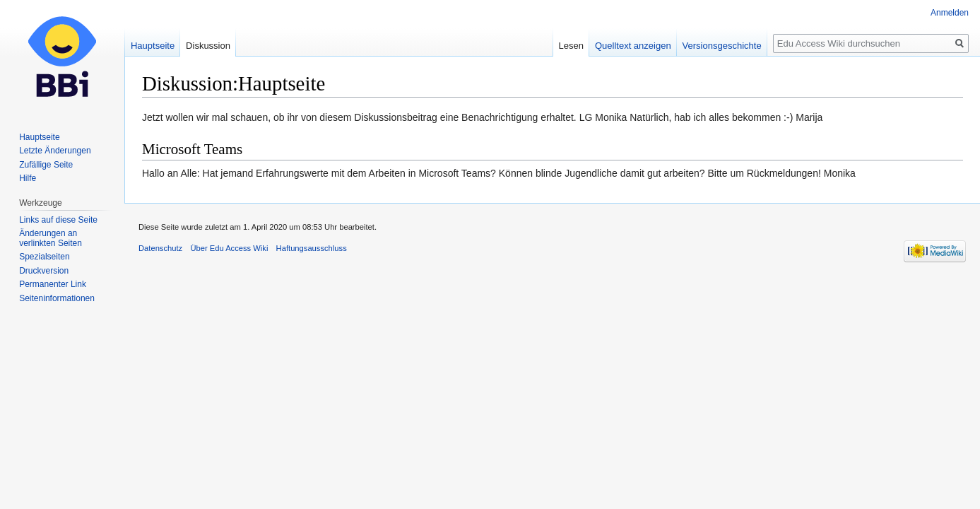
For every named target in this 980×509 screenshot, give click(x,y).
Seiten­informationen (57, 298)
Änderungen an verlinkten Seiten (51, 238)
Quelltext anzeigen (633, 46)
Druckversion (44, 271)
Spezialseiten (44, 257)
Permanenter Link (53, 284)
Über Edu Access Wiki (229, 248)
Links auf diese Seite (58, 220)
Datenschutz (160, 248)
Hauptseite (153, 46)
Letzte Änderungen (55, 151)
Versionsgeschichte (722, 46)
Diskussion (208, 46)
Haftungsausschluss (312, 248)
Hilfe (28, 178)
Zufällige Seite (46, 165)
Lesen (571, 46)
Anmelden (950, 13)
